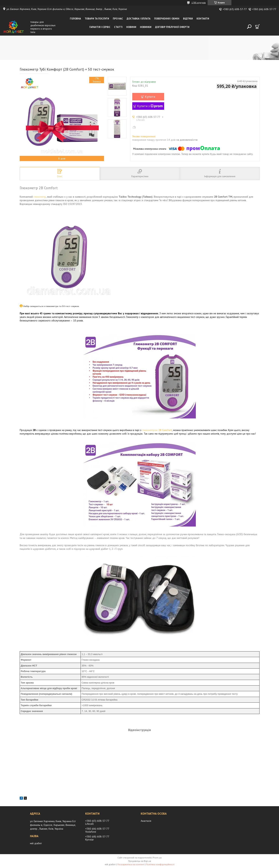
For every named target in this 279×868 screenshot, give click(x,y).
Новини (131, 27)
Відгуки (188, 19)
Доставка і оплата (139, 19)
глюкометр (40, 197)
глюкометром (157, 430)
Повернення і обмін (167, 19)
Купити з (150, 106)
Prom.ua (157, 858)
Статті (118, 27)
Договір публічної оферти (172, 27)
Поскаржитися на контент (131, 864)
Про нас (118, 19)
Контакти (203, 19)
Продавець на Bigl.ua (140, 861)
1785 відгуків (199, 3)
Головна (75, 19)
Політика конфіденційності (160, 864)
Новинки (146, 27)
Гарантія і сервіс (100, 27)
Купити (150, 97)
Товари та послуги (97, 19)
